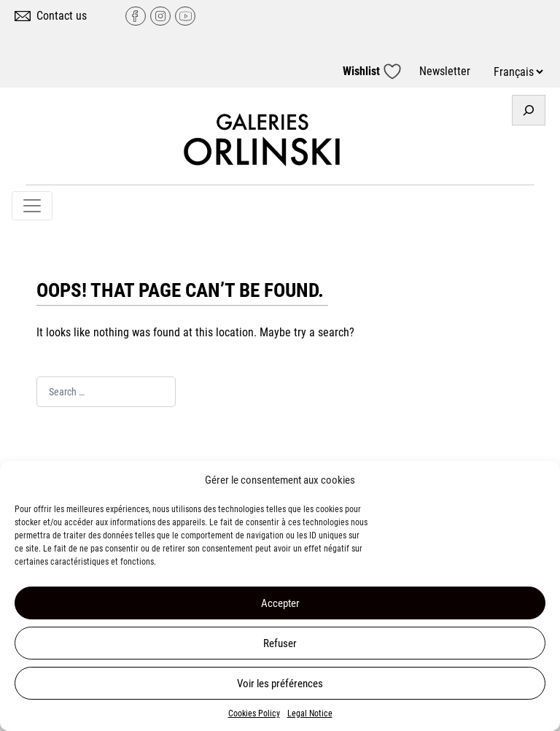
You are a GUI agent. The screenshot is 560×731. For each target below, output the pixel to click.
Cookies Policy (254, 713)
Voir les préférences (280, 684)
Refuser (280, 643)
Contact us (62, 16)
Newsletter (445, 71)
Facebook (136, 16)
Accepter (280, 603)
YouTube (185, 16)
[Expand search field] (529, 110)
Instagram (160, 16)
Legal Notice (310, 713)
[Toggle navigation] (32, 206)
